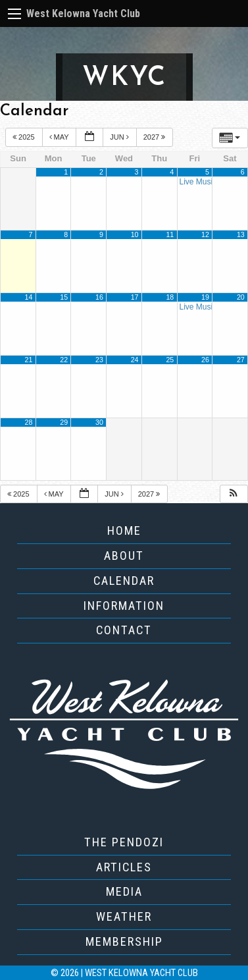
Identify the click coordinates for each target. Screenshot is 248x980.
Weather (124, 916)
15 (64, 297)
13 (241, 234)
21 (29, 360)
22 (64, 360)
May (60, 137)
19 (205, 297)
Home (124, 531)
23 (99, 360)
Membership (124, 941)
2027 (156, 137)
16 (99, 297)
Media (124, 891)
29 (64, 422)
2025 (25, 137)
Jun (120, 137)
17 (135, 297)
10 (135, 234)
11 (170, 234)
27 (241, 360)
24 (135, 360)
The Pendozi (124, 842)
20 (241, 297)
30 (99, 422)
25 (170, 360)
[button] (234, 494)
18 (170, 297)
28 (29, 422)
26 (205, 360)
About (124, 556)
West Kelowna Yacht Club (83, 14)
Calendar (124, 581)
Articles (124, 867)
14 (29, 297)
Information (124, 606)
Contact (124, 630)
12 (205, 234)
